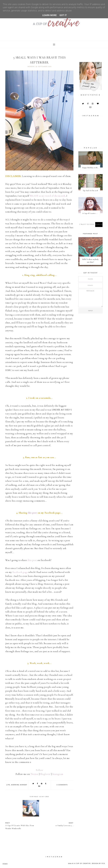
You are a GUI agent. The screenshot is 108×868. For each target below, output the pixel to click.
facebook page (20, 572)
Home (5, 864)
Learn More (49, 15)
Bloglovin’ (46, 774)
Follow (39, 770)
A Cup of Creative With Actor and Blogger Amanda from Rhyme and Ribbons (91, 213)
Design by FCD (99, 864)
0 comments (62, 785)
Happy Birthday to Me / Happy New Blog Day (91, 168)
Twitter (35, 774)
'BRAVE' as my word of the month (48, 196)
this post (32, 513)
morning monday (19, 785)
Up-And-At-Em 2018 (90, 191)
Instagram (58, 774)
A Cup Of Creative (83, 864)
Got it (63, 15)
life (8, 785)
